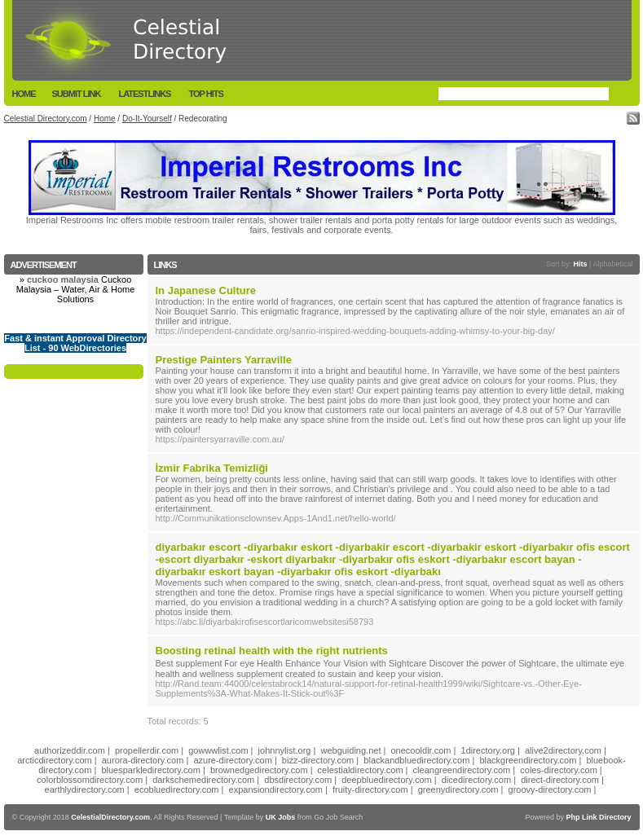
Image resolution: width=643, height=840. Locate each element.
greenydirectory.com (458, 789)
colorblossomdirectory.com (90, 780)
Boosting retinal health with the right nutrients (272, 651)
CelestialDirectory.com (110, 817)
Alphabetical (612, 264)
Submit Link (77, 94)
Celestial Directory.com (46, 119)
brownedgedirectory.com (259, 770)
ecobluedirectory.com (177, 789)
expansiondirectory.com (276, 789)
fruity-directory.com (370, 789)
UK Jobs (281, 817)
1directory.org (488, 750)
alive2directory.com (563, 750)
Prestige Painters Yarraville (224, 360)
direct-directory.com (560, 780)
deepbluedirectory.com (386, 780)
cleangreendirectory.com (462, 770)
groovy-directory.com (550, 789)
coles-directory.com (559, 770)
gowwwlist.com (218, 750)
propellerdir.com (147, 750)
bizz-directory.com (318, 760)
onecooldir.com (421, 750)
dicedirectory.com (476, 780)
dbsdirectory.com (298, 780)
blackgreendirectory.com (528, 760)
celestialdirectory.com (361, 770)
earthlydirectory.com (85, 789)
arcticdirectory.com (54, 760)
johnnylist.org (285, 750)
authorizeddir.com (70, 750)
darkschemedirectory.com (203, 780)
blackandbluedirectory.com (416, 760)
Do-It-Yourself (147, 119)
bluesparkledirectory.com (150, 770)
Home (24, 94)
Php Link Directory (598, 817)
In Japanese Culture (206, 290)
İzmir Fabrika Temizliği (212, 468)
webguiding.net (350, 750)
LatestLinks (144, 94)
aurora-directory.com (143, 760)
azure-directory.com (232, 760)
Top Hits (205, 94)
